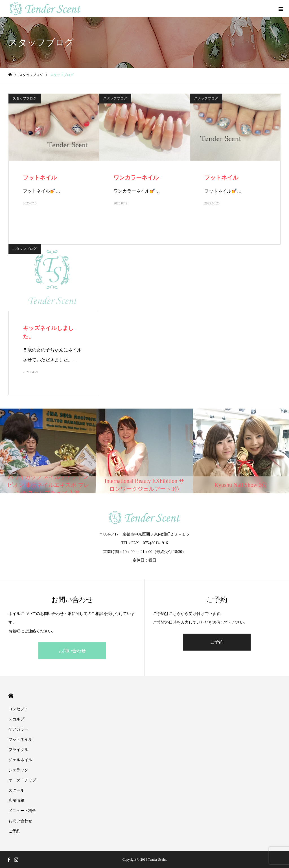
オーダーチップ (22, 780)
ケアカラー (18, 729)
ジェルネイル (20, 760)
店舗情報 (16, 801)
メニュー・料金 (22, 811)
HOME (11, 696)
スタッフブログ (25, 98)
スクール (16, 790)
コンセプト (18, 709)
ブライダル (18, 750)
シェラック (20, 770)
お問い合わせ (72, 651)
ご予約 (217, 642)
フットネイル (20, 739)
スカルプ (16, 719)
